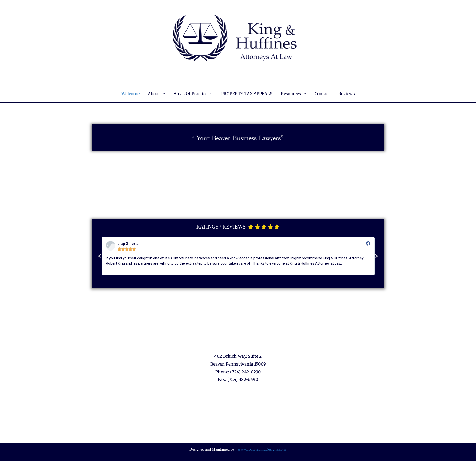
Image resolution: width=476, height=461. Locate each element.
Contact (322, 94)
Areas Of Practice (190, 94)
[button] (100, 256)
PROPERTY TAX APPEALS (247, 94)
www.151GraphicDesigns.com (262, 449)
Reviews (347, 94)
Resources (291, 94)
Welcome (130, 94)
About (154, 94)
